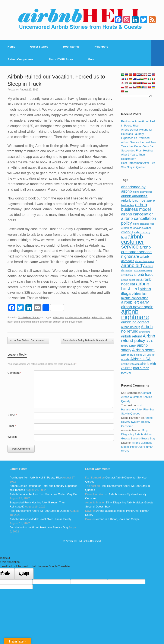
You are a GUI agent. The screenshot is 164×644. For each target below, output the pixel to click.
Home (11, 47)
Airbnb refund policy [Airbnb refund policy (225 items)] (138, 338)
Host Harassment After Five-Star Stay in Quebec (138, 409)
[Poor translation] (24, 574)
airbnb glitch (98, 317)
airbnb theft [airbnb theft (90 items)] (128, 355)
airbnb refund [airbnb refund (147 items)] (132, 336)
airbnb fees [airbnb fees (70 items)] (127, 275)
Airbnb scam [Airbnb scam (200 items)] (143, 350)
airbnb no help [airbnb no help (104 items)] (131, 327)
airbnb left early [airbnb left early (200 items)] (135, 302)
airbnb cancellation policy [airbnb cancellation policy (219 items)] (139, 221)
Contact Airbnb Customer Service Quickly (137, 397)
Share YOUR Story (61, 59)
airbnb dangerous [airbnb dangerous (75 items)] (145, 261)
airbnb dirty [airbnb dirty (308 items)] (133, 265)
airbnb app (58, 317)
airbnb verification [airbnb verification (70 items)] (130, 364)
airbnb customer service (78, 317)
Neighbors (101, 47)
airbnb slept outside (50, 322)
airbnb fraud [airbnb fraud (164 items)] (143, 275)
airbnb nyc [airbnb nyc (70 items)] (145, 332)
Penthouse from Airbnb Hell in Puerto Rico (36, 478)
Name (12, 415)
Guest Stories (39, 47)
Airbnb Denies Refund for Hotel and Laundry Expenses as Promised (137, 134)
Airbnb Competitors (20, 59)
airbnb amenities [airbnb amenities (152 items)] (134, 196)
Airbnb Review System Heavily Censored (137, 422)
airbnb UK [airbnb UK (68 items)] (141, 355)
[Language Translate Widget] (136, 96)
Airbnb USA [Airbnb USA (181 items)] (140, 359)
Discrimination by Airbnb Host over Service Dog (39, 527)
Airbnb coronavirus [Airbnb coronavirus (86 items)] (132, 228)
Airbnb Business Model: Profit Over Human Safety (137, 447)
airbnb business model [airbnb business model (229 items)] (136, 207)
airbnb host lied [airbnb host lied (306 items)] (135, 286)
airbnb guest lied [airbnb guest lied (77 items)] (130, 280)
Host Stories (71, 47)
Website (12, 437)
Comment (14, 373)
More (91, 59)
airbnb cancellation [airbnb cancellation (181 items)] (137, 214)
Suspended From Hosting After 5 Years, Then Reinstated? (137, 155)
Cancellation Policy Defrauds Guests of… (88, 340)
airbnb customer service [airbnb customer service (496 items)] (133, 242)
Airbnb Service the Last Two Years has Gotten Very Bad (44, 494)
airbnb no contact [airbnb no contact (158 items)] (135, 322)
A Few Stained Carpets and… (28, 340)
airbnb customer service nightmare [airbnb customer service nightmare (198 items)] (136, 252)
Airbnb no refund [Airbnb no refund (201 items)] (137, 329)
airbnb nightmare (30, 322)
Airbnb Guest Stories (29, 317)
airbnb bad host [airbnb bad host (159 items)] (134, 200)
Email (12, 426)
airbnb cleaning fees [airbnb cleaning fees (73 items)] (143, 224)
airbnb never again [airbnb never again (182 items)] (137, 307)
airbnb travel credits (72, 322)
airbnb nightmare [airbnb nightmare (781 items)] (135, 314)
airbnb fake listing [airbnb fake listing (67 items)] (143, 270)
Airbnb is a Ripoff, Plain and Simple (118, 519)
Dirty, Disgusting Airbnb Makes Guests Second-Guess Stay (138, 434)
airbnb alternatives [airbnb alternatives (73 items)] (143, 192)
